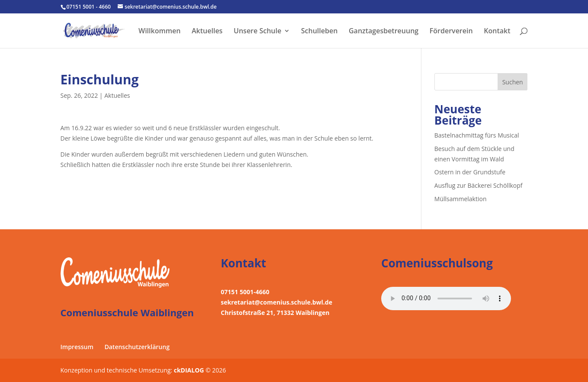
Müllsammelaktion (461, 199)
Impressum (77, 347)
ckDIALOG (190, 370)
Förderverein (451, 32)
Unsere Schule (257, 32)
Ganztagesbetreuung (384, 32)
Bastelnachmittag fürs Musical (477, 135)
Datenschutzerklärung (137, 347)
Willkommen (159, 32)
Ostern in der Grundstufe (470, 172)
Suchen (513, 82)
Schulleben (320, 32)
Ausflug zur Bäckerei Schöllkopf (479, 185)
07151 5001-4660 (245, 292)
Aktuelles (207, 32)
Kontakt (497, 32)
